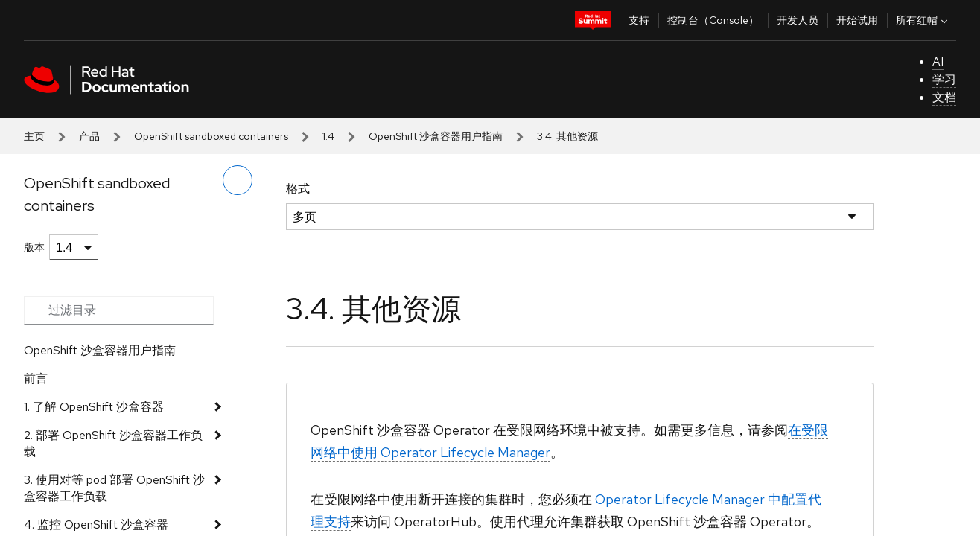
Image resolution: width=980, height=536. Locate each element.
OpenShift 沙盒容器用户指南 (436, 136)
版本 (34, 247)
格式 (298, 189)
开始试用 (857, 20)
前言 (36, 379)
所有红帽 (923, 20)
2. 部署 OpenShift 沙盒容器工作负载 (113, 443)
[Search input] (119, 310)
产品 (89, 136)
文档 (944, 97)
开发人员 (798, 20)
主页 (34, 136)
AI (938, 61)
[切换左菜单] (238, 180)
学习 (944, 79)
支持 (639, 20)
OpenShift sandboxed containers (211, 136)
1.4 (328, 136)
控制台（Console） (713, 20)
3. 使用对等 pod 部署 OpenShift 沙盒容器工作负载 (114, 488)
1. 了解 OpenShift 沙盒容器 (94, 407)
